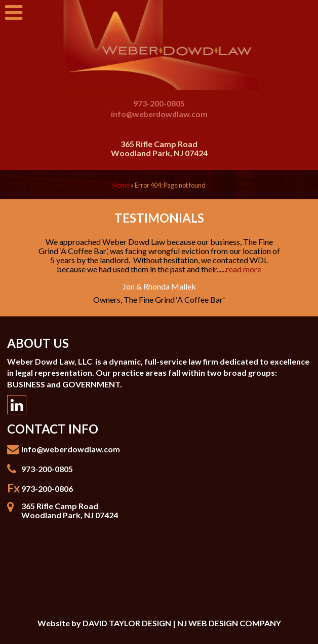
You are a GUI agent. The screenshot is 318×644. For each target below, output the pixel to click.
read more (244, 269)
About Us (38, 343)
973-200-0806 (47, 489)
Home (121, 185)
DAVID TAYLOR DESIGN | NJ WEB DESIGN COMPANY (182, 623)
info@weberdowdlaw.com (159, 114)
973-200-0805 (159, 103)
